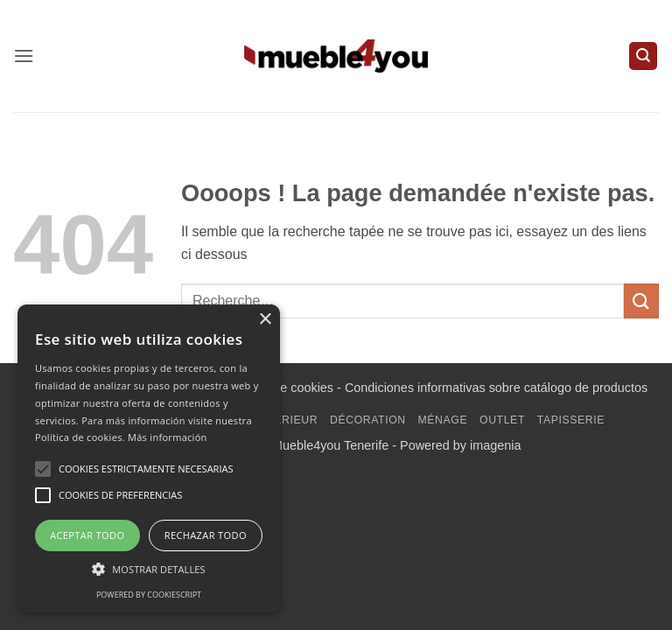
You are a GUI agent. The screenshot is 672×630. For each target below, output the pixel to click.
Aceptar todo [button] (87, 535)
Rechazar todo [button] (206, 535)
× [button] (265, 320)
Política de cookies (281, 388)
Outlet (502, 420)
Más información (168, 437)
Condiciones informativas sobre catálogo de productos (496, 388)
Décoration (368, 420)
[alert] (149, 458)
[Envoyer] (641, 301)
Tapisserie (571, 420)
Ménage (443, 420)
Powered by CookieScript (149, 595)
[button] (24, 56)
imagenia (495, 445)
